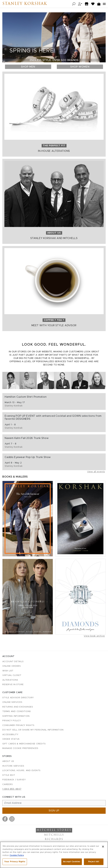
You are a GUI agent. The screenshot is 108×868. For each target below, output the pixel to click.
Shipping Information (16, 716)
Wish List (8, 671)
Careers (8, 784)
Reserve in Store (13, 685)
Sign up (54, 811)
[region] (54, 855)
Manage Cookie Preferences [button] (20, 748)
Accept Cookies (72, 862)
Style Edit (9, 775)
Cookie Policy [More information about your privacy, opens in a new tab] (17, 855)
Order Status (11, 739)
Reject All (94, 862)
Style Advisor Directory (18, 698)
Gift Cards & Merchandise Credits (24, 744)
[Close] (103, 847)
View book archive (94, 636)
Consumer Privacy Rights (18, 725)
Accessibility (10, 735)
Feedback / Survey (14, 780)
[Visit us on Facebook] (5, 819)
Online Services (12, 702)
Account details (13, 662)
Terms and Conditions (17, 711)
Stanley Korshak (25, 4)
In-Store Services (13, 766)
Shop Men (28, 67)
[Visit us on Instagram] (12, 819)
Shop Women (80, 67)
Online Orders (12, 666)
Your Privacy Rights (15, 862)
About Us (8, 761)
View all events (96, 472)
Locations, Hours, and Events (21, 771)
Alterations (10, 680)
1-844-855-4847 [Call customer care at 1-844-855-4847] (12, 789)
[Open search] (74, 4)
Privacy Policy (12, 721)
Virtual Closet (12, 675)
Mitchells (54, 835)
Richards (54, 839)
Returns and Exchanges (18, 707)
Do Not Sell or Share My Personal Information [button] (33, 730)
